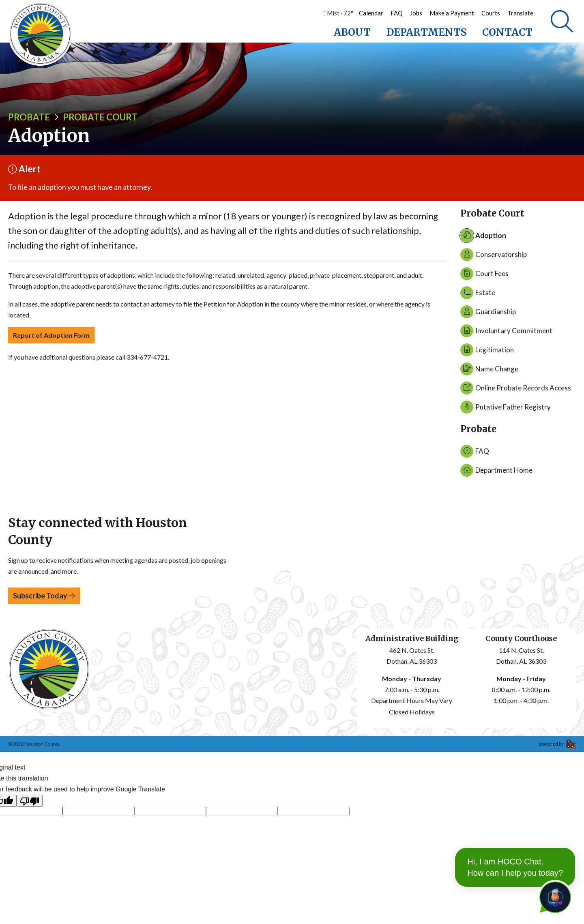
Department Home (496, 472)
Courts (491, 13)
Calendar (371, 13)
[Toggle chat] (554, 896)
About (352, 32)
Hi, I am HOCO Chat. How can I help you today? (515, 847)
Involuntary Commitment (506, 333)
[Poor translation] (30, 803)
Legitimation (487, 352)
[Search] (562, 22)
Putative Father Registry (506, 409)
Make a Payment (452, 13)
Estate (478, 295)
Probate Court (100, 119)
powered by (557, 746)
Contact (507, 32)
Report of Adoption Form (51, 337)
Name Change (489, 371)
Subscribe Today (44, 598)
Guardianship (488, 314)
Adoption (483, 238)
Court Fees (484, 276)
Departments (426, 32)
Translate (520, 13)
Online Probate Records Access (516, 390)
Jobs (416, 13)
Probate (29, 119)
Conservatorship (494, 257)
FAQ (397, 13)
